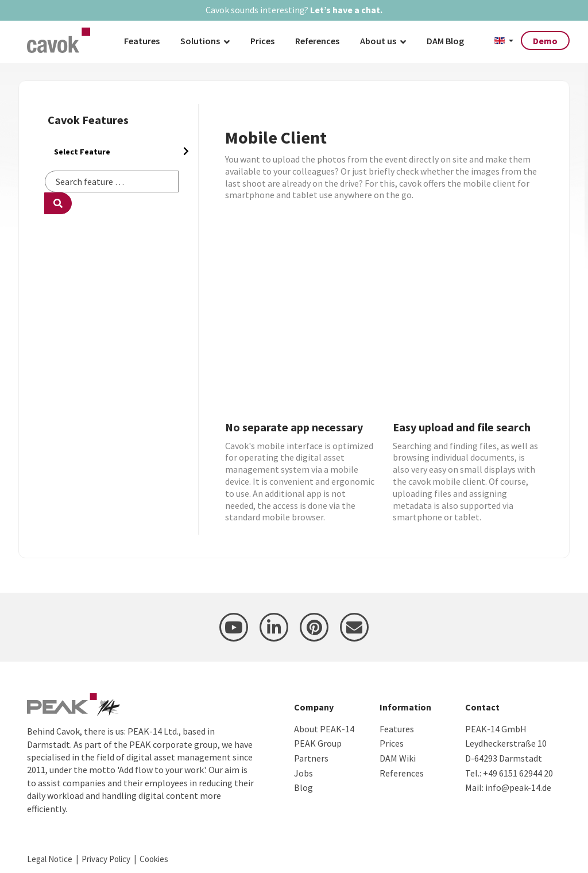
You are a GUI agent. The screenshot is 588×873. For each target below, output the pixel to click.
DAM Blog (445, 41)
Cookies (154, 859)
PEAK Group (318, 743)
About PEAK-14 (324, 729)
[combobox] (112, 181)
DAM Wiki (398, 758)
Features (142, 41)
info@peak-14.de (518, 787)
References (317, 41)
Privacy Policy (106, 859)
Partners (311, 758)
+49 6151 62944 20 (518, 773)
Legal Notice (50, 859)
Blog (303, 787)
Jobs (303, 773)
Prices (262, 41)
